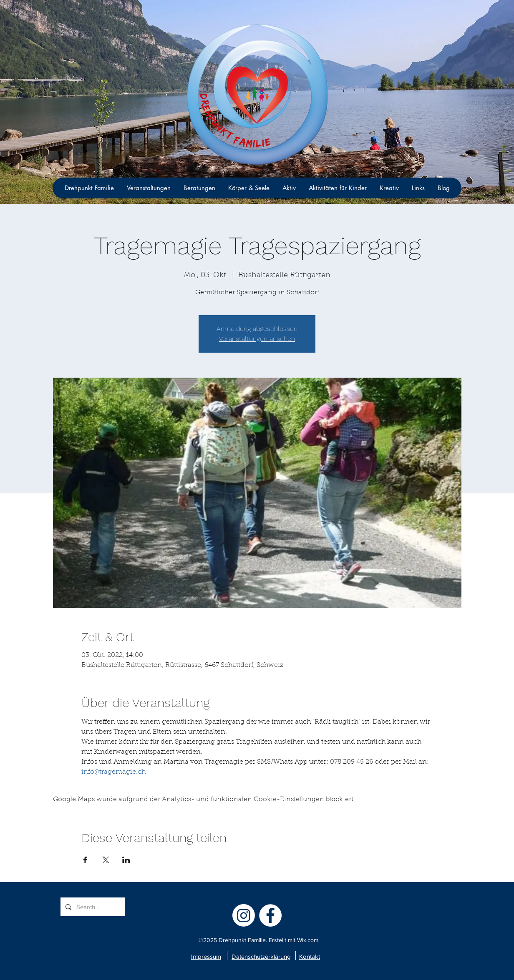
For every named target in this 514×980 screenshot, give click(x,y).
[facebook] (270, 915)
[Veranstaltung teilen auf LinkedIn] (126, 860)
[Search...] (92, 907)
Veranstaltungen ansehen (257, 339)
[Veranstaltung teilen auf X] (106, 860)
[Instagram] (244, 915)
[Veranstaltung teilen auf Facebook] (85, 860)
